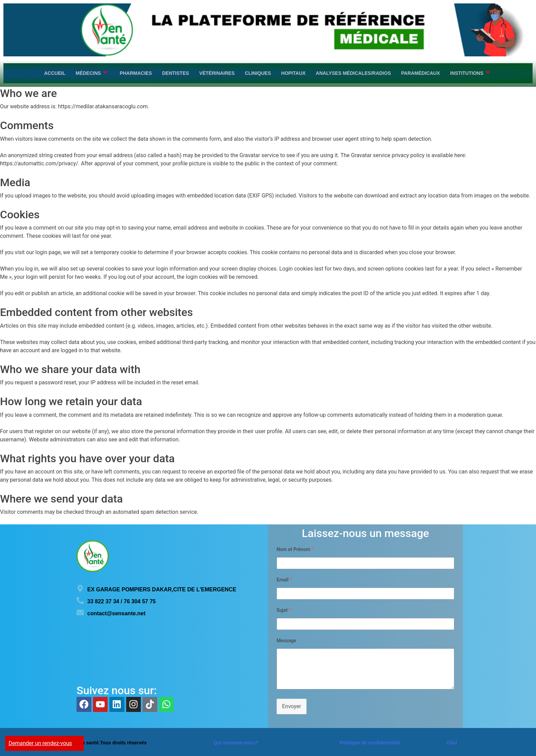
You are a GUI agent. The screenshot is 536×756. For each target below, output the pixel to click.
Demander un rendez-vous (40, 743)
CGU (452, 741)
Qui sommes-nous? (236, 741)
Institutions (470, 73)
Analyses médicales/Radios (353, 72)
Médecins (91, 73)
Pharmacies (136, 72)
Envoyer (292, 705)
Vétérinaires (217, 72)
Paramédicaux (420, 72)
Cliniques (258, 72)
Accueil (55, 72)
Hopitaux (293, 72)
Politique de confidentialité (370, 741)
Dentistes (176, 72)
